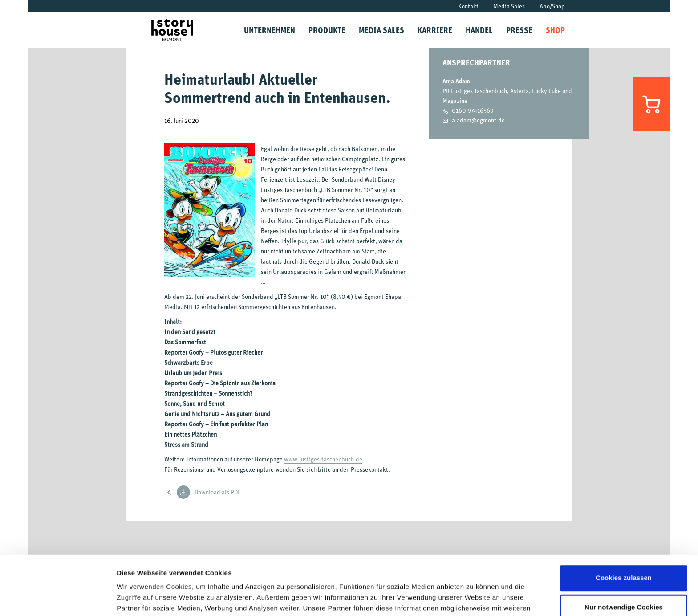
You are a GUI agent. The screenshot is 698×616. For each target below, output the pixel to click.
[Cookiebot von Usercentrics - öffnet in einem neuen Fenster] (58, 599)
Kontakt (468, 6)
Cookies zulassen (624, 522)
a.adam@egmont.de (478, 120)
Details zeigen (139, 598)
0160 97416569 (473, 110)
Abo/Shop (552, 6)
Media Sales (509, 6)
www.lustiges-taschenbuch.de (323, 459)
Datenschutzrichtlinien (249, 574)
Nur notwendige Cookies (624, 551)
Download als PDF (209, 492)
